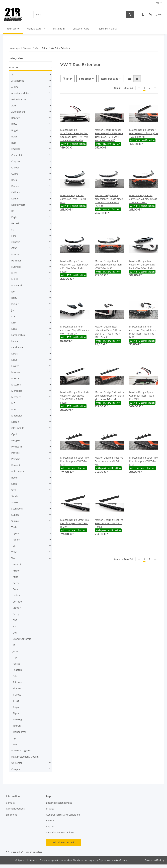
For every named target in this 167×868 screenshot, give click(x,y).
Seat (14, 490)
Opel (14, 434)
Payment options (15, 809)
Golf (15, 633)
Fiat (13, 230)
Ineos (14, 273)
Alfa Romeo (18, 81)
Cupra (15, 174)
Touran (17, 726)
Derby (16, 614)
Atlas (15, 577)
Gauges (16, 769)
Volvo (14, 552)
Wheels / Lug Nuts (22, 750)
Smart (15, 502)
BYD (14, 143)
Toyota (15, 533)
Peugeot (16, 440)
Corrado (17, 602)
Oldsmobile (18, 428)
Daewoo (16, 186)
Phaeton (17, 670)
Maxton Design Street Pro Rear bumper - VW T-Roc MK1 (74, 461)
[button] (143, 14)
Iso (13, 292)
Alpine (15, 87)
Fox (15, 626)
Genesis (16, 242)
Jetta (15, 651)
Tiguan (17, 713)
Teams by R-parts (107, 29)
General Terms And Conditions (63, 815)
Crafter (17, 608)
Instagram (59, 29)
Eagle (14, 217)
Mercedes (17, 391)
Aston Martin (19, 99)
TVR (13, 546)
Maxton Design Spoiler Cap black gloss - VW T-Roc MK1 (142, 396)
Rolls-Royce (18, 471)
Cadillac (16, 149)
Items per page (110, 79)
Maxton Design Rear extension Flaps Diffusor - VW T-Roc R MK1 (74, 330)
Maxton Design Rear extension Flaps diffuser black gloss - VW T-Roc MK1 (143, 332)
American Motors (21, 93)
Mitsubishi (17, 416)
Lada (14, 329)
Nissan (15, 422)
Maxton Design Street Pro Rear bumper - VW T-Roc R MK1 (74, 523)
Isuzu (14, 298)
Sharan (17, 688)
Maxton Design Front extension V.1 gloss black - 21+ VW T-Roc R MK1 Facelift (109, 201)
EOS (15, 620)
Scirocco (17, 682)
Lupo (15, 657)
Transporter (19, 732)
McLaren (16, 385)
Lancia (15, 341)
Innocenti (17, 285)
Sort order (85, 79)
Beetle (16, 583)
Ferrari (15, 223)
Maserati (16, 372)
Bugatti (15, 130)
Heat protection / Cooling (25, 757)
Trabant (16, 540)
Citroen (15, 168)
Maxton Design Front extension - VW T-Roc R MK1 (73, 199)
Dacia (14, 180)
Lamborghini (18, 335)
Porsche (16, 459)
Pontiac (15, 453)
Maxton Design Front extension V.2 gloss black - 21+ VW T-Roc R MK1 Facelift (74, 266)
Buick (14, 137)
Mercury (16, 397)
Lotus (14, 360)
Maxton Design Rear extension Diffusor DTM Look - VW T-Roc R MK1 (142, 265)
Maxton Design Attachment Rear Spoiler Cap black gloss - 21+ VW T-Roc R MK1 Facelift (74, 135)
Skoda (15, 496)
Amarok (17, 564)
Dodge (15, 199)
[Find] (80, 14)
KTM (14, 323)
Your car (13, 67)
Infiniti (15, 279)
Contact (10, 803)
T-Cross (17, 695)
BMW (14, 124)
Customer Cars (81, 29)
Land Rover (18, 347)
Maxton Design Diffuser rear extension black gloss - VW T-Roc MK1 (144, 133)
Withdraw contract (63, 842)
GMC (14, 248)
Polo (15, 676)
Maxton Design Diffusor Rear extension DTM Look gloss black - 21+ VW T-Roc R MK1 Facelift (109, 135)
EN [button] (157, 3)
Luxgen (15, 366)
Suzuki (15, 521)
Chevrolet (17, 155)
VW (13, 558)
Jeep (14, 310)
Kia (13, 316)
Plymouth (17, 447)
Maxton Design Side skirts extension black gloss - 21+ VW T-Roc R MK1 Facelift (75, 397)
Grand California (22, 639)
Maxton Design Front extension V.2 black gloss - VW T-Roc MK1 (109, 265)
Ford (14, 236)
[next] (155, 88)
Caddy (16, 595)
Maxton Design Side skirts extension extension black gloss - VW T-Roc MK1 (109, 396)
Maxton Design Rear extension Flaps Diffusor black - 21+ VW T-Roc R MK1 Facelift (108, 332)
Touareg (17, 719)
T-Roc (16, 701)
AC (13, 74)
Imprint (50, 826)
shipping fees (36, 852)
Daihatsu (16, 192)
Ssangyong (17, 509)
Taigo (16, 707)
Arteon (16, 571)
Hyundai (16, 267)
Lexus (15, 354)
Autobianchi (18, 112)
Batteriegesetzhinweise (59, 803)
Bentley (16, 118)
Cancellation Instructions (60, 832)
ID (14, 645)
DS (13, 211)
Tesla (14, 527)
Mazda (15, 378)
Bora (15, 589)
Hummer (16, 261)
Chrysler (16, 161)
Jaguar (15, 304)
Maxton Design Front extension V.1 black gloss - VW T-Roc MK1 (143, 199)
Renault (16, 465)
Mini (14, 409)
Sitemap (51, 820)
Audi (14, 106)
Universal (17, 763)
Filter (67, 79)
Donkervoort (18, 205)
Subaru (15, 515)
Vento (16, 744)
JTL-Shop (160, 860)
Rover (15, 478)
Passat (16, 664)
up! (15, 738)
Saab (14, 484)
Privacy (50, 809)
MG (13, 403)
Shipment (11, 815)
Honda (15, 254)
